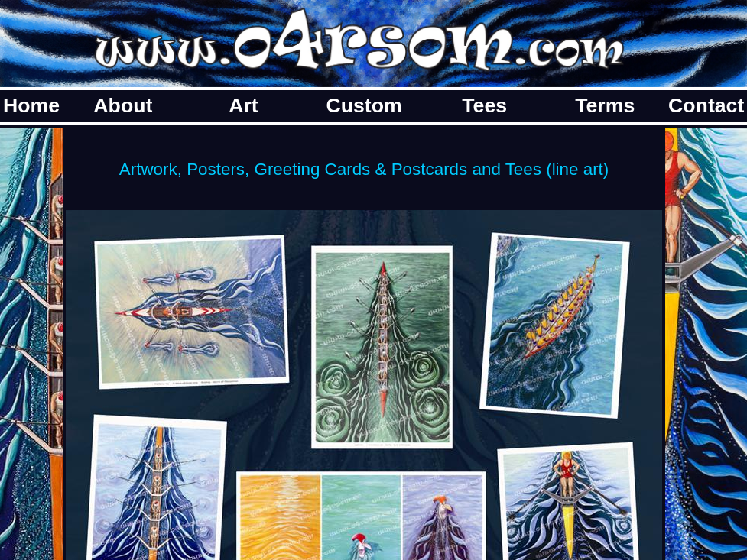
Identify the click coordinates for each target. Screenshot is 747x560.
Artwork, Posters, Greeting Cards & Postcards (293, 169)
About (123, 105)
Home (31, 105)
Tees (484, 105)
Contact (706, 105)
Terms (605, 105)
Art (244, 105)
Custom (364, 105)
